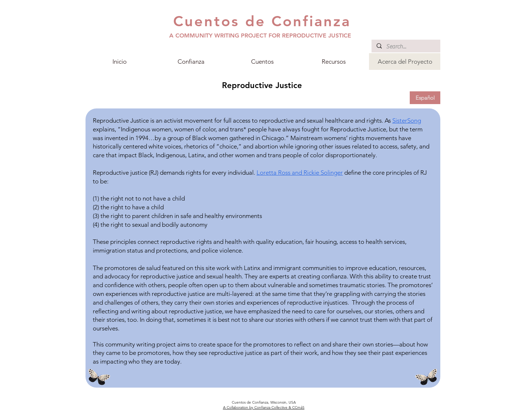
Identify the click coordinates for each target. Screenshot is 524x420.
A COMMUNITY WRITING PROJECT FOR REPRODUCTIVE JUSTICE (260, 35)
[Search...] (406, 47)
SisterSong (407, 120)
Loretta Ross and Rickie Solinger (300, 173)
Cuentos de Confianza (262, 21)
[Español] (425, 98)
